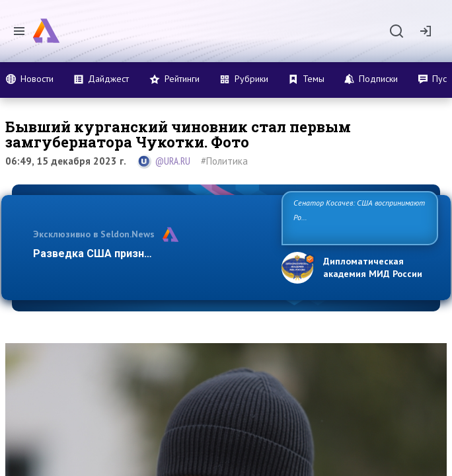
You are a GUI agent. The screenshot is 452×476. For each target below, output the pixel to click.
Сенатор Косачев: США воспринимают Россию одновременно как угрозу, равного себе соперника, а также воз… (359, 217)
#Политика (224, 161)
